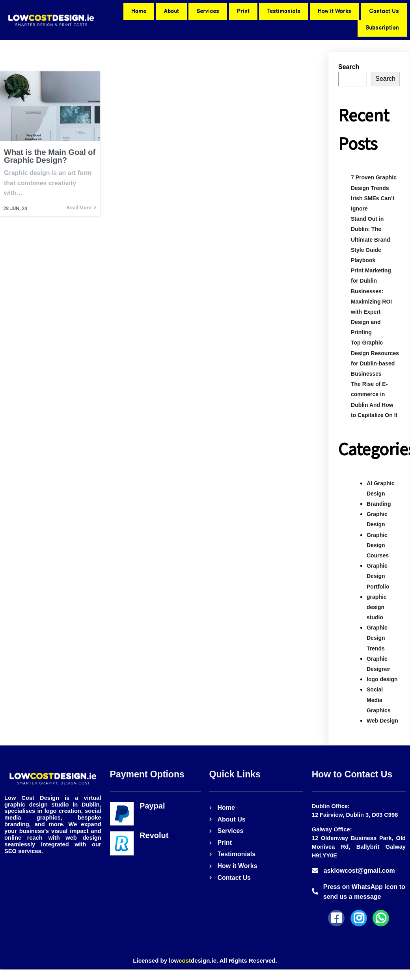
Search (349, 67)
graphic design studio (377, 607)
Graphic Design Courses (378, 545)
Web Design (382, 721)
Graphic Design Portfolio (378, 576)
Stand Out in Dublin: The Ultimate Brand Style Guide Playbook (371, 239)
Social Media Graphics (379, 700)
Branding (379, 504)
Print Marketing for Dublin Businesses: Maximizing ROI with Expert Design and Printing (371, 301)
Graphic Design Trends (377, 638)
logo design (382, 679)
